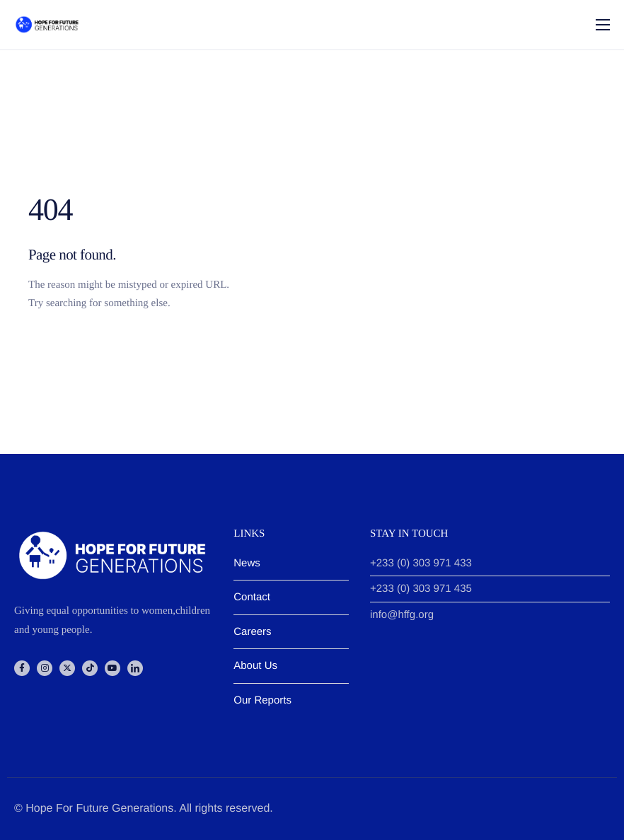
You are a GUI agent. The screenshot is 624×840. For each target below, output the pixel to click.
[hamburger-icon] (603, 25)
